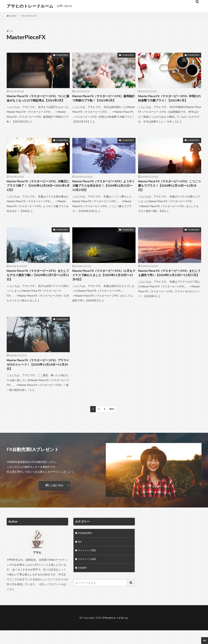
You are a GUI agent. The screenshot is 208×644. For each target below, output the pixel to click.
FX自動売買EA (62, 55)
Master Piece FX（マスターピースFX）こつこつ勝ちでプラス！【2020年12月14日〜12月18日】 (170, 193)
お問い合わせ (64, 6)
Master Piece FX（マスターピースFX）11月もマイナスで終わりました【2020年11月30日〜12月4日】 (104, 285)
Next (112, 423)
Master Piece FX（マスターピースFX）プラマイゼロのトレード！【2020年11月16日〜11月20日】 (38, 377)
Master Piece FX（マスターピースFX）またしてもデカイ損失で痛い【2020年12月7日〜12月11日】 (38, 285)
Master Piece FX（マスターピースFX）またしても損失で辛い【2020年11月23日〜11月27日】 (168, 285)
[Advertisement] (171, 555)
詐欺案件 (83, 584)
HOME (13, 16)
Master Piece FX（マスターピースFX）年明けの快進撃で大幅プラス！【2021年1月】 (169, 102)
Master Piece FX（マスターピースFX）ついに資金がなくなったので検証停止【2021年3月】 (37, 102)
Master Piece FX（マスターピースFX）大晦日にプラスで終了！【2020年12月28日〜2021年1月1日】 (38, 193)
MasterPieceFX (29, 16)
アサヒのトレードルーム (30, 6)
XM (80, 556)
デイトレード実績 (88, 565)
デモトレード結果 (88, 575)
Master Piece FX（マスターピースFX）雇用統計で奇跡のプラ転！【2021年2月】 (102, 102)
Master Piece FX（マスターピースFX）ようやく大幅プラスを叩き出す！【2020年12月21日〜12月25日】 (103, 193)
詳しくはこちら (54, 499)
